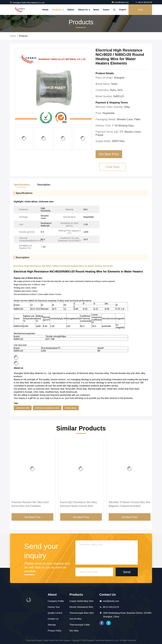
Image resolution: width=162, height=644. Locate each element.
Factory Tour (54, 607)
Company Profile (56, 601)
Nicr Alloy (74, 631)
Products (58, 10)
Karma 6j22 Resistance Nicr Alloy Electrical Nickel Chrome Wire (79, 504)
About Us (84, 10)
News (96, 10)
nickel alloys (71, 408)
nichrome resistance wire (47, 408)
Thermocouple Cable (80, 625)
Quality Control (55, 613)
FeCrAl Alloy (75, 619)
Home (45, 10)
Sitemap (52, 625)
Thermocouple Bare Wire (82, 613)
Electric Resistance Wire (81, 607)
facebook (102, 623)
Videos (71, 10)
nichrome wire (23, 408)
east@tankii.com (120, 2)
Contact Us (53, 619)
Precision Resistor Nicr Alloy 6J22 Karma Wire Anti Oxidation (30, 504)
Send (127, 572)
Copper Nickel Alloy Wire (81, 601)
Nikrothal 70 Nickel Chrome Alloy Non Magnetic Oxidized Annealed (129, 504)
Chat (140, 10)
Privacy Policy (54, 631)
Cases (106, 10)
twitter (109, 623)
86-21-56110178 (144, 2)
